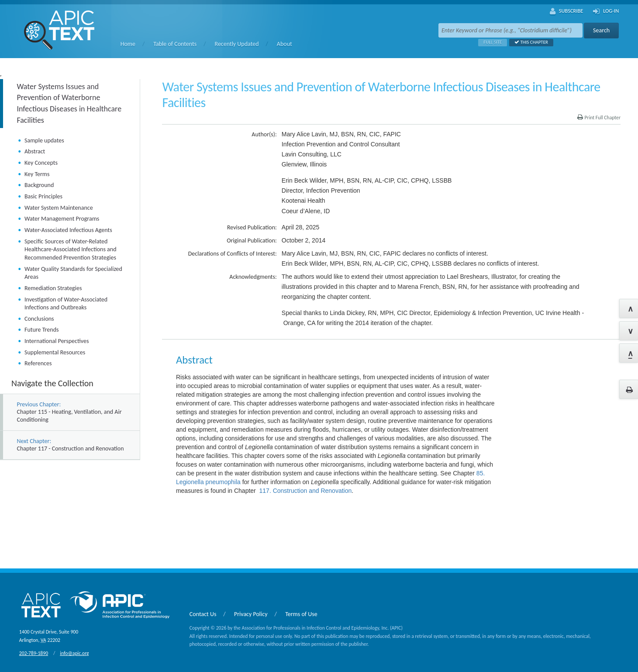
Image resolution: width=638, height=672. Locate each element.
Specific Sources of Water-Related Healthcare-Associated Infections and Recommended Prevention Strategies (71, 249)
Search (601, 30)
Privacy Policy (251, 614)
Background (39, 185)
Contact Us (203, 614)
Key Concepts (41, 163)
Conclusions (39, 319)
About (285, 44)
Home (128, 44)
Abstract (35, 151)
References (38, 363)
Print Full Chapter (599, 118)
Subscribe (567, 11)
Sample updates (44, 140)
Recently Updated (237, 44)
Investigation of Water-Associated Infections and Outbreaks (66, 304)
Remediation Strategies (53, 288)
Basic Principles (43, 196)
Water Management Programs (62, 219)
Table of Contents (175, 44)
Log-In (606, 11)
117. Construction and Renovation (306, 491)
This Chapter (529, 42)
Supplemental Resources (55, 352)
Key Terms (37, 174)
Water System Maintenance (59, 208)
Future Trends (41, 330)
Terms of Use (301, 614)
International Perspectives (57, 341)
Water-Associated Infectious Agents (68, 230)
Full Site (490, 42)
